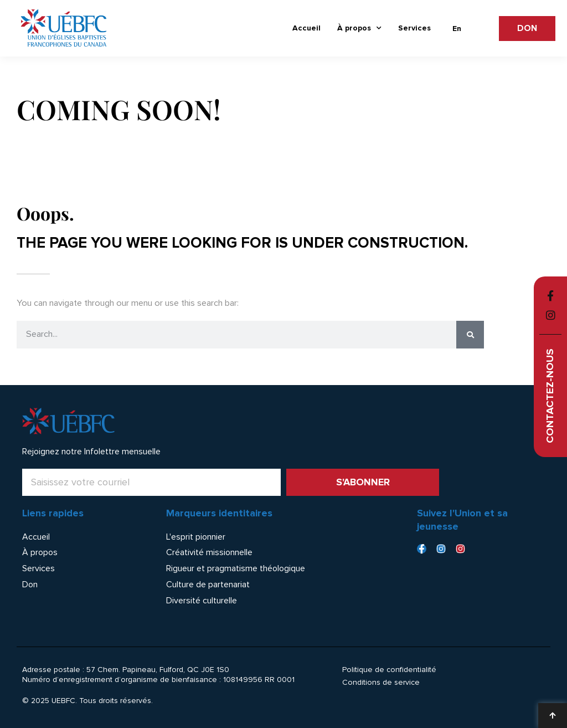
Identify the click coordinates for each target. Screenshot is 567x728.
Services (414, 28)
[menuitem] (457, 29)
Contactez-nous (550, 396)
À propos (359, 28)
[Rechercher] (470, 335)
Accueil (306, 28)
